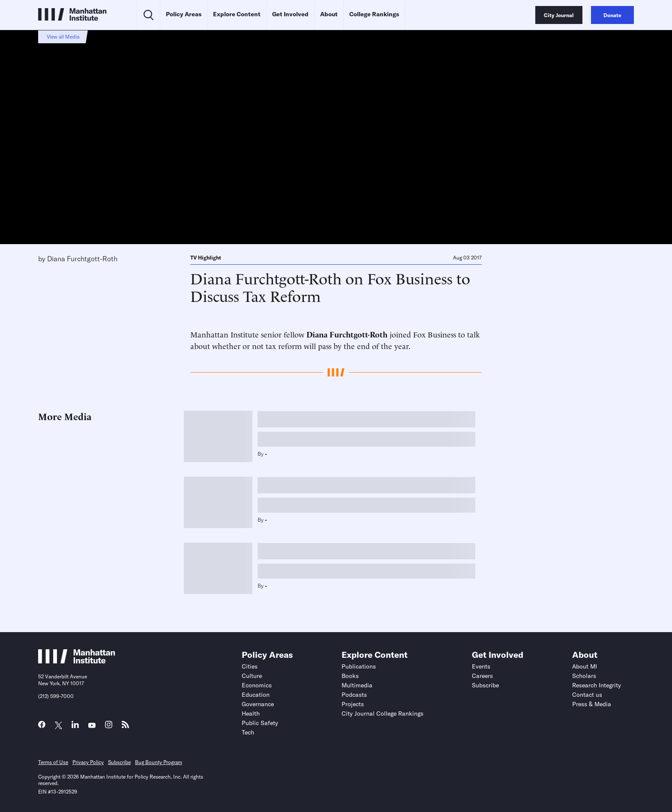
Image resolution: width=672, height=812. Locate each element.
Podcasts (354, 695)
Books (350, 676)
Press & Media (592, 704)
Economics (257, 685)
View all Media (63, 37)
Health (251, 713)
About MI (585, 666)
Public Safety (260, 723)
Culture (252, 676)
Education (256, 695)
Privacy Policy (88, 762)
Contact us (587, 695)
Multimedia (357, 685)
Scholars (584, 676)
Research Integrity (597, 685)
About (329, 14)
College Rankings (374, 14)
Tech (248, 732)
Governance (258, 704)
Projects (353, 704)
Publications (359, 666)
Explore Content (237, 14)
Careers (482, 676)
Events (481, 666)
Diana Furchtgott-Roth (82, 259)
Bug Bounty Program (159, 762)
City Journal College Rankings (382, 713)
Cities (250, 666)
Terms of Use (53, 762)
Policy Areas (184, 14)
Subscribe (485, 685)
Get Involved (290, 14)
